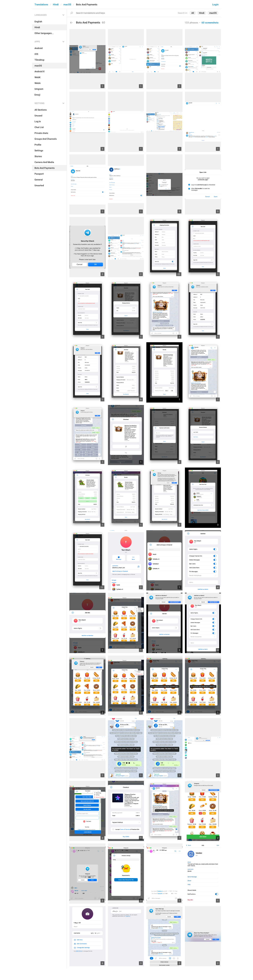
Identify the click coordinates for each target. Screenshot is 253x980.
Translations (41, 5)
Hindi (56, 5)
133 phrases (191, 23)
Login (215, 5)
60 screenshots (210, 23)
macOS (67, 5)
